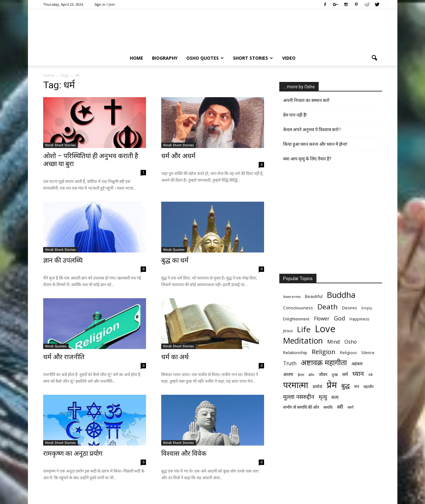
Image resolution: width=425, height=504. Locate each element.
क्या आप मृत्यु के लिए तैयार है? (307, 159)
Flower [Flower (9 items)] (322, 319)
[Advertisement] (331, 220)
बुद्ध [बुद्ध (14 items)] (345, 386)
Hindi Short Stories (60, 145)
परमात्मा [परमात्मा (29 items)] (296, 385)
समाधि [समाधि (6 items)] (328, 407)
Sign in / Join (105, 4)
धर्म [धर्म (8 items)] (345, 374)
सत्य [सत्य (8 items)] (335, 397)
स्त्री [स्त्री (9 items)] (340, 407)
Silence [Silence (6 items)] (368, 353)
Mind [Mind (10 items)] (334, 342)
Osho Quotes (205, 58)
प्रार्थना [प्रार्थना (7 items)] (317, 386)
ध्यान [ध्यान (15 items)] (358, 374)
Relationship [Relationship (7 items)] (295, 353)
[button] (375, 58)
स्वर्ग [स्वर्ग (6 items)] (351, 407)
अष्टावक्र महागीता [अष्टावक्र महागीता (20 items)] (324, 363)
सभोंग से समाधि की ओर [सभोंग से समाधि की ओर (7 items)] (301, 407)
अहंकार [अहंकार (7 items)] (357, 364)
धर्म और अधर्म (178, 156)
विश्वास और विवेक (184, 454)
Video (289, 58)
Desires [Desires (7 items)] (350, 308)
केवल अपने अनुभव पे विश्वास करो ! (312, 130)
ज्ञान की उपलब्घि (63, 260)
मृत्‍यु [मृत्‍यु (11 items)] (323, 397)
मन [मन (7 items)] (357, 386)
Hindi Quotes (174, 250)
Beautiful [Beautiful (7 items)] (314, 296)
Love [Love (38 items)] (325, 329)
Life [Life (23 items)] (304, 329)
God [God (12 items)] (339, 318)
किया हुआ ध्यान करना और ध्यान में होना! (315, 144)
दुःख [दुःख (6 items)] (335, 375)
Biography (165, 58)
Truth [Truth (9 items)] (290, 363)
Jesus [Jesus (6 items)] (288, 331)
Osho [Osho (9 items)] (351, 342)
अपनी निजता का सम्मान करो (306, 100)
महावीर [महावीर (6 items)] (369, 387)
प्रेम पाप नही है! (295, 115)
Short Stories (253, 58)
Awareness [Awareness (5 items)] (292, 297)
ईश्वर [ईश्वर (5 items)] (301, 375)
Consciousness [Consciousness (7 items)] (298, 308)
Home (136, 58)
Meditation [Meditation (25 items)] (303, 341)
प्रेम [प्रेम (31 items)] (332, 385)
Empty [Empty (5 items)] (367, 308)
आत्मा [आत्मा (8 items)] (288, 374)
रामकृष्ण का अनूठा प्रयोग (73, 454)
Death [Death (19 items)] (328, 307)
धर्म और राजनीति (64, 357)
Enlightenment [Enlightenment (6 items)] (296, 319)
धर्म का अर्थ (175, 357)
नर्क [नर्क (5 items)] (370, 375)
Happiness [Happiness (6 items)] (359, 319)
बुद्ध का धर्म (175, 260)
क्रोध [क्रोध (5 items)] (311, 375)
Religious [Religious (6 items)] (348, 353)
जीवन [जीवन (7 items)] (323, 374)
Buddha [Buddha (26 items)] (341, 295)
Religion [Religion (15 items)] (324, 352)
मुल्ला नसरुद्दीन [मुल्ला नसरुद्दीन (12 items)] (299, 396)
